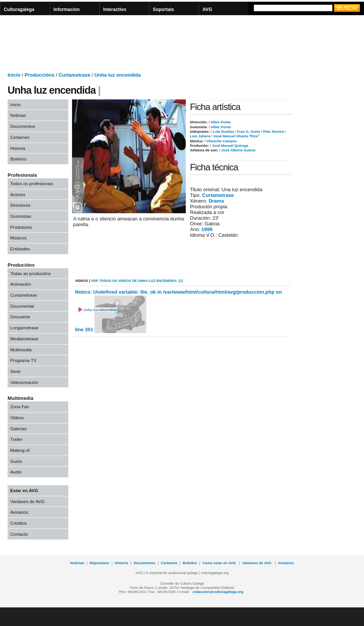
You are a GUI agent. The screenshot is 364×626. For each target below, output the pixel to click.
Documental (22, 306)
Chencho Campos (221, 141)
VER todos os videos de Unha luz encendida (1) (137, 281)
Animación (21, 284)
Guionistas (21, 216)
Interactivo (115, 9)
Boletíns (18, 159)
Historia (18, 148)
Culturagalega (19, 9)
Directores (20, 205)
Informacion (67, 9)
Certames (20, 137)
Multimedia (21, 350)
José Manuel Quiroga (230, 145)
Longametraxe (24, 328)
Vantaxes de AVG (27, 501)
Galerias (19, 429)
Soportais (163, 9)
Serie (15, 371)
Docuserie (20, 317)
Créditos (19, 523)
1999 (207, 229)
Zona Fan (20, 407)
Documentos (23, 126)
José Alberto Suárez (238, 150)
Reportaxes (99, 563)
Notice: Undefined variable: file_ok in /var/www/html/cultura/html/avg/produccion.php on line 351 (178, 311)
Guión (16, 461)
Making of (20, 450)
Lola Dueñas (223, 131)
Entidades (20, 249)
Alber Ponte (220, 122)
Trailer (16, 439)
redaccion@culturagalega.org (218, 592)
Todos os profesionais (32, 183)
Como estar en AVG (220, 563)
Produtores (21, 227)
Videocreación (24, 382)
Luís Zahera (200, 136)
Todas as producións (31, 273)
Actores (18, 194)
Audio (16, 472)
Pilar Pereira (273, 131)
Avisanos (19, 512)
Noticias (18, 115)
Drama (216, 201)
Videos (17, 418)
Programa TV (23, 360)
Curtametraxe (74, 75)
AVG (207, 9)
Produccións (40, 75)
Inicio (14, 75)
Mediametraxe (24, 339)
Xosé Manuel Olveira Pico (236, 136)
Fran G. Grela (248, 131)
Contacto (19, 534)
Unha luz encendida (118, 75)
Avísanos (286, 563)
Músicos (18, 238)
